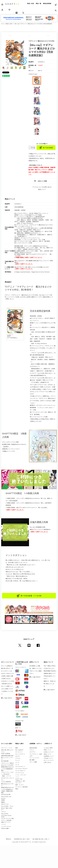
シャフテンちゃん (6, 826)
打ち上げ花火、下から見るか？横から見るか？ (7, 808)
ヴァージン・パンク (7, 748)
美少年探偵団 (5, 761)
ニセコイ (4, 812)
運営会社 (9, 839)
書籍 (17, 748)
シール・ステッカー (21, 775)
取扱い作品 (31, 3)
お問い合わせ (47, 762)
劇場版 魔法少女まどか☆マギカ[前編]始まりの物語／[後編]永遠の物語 (8, 790)
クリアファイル (20, 773)
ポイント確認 (33, 762)
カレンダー (18, 783)
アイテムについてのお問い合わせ (42, 187)
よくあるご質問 (48, 748)
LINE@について (48, 758)
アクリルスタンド (20, 766)
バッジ (17, 777)
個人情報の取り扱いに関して (41, 839)
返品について (42, 189)
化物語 (3, 800)
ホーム (3, 24)
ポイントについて (49, 760)
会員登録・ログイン (36, 744)
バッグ (17, 762)
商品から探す (9, 24)
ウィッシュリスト (35, 758)
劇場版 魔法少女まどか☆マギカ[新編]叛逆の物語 (8, 769)
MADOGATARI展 (6, 794)
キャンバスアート (20, 754)
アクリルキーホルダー (22, 769)
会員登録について (49, 756)
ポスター (18, 756)
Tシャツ (18, 760)
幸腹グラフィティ (6, 822)
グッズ (17, 764)
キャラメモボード (20, 771)
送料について (47, 750)
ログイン (32, 750)
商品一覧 (39, 3)
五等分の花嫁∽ (5, 828)
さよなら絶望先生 (6, 782)
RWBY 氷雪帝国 (6, 754)
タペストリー (19, 752)
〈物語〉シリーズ (6, 776)
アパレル (18, 758)
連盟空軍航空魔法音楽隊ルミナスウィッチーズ (7, 757)
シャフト (4, 824)
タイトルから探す (7, 744)
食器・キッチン (20, 785)
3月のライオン (5, 804)
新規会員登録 (47, 3)
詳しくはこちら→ (7, 698)
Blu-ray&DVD (19, 750)
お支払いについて (49, 752)
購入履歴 (32, 760)
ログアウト (33, 752)
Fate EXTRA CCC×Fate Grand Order (6, 815)
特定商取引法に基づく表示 (22, 839)
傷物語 (3, 802)
